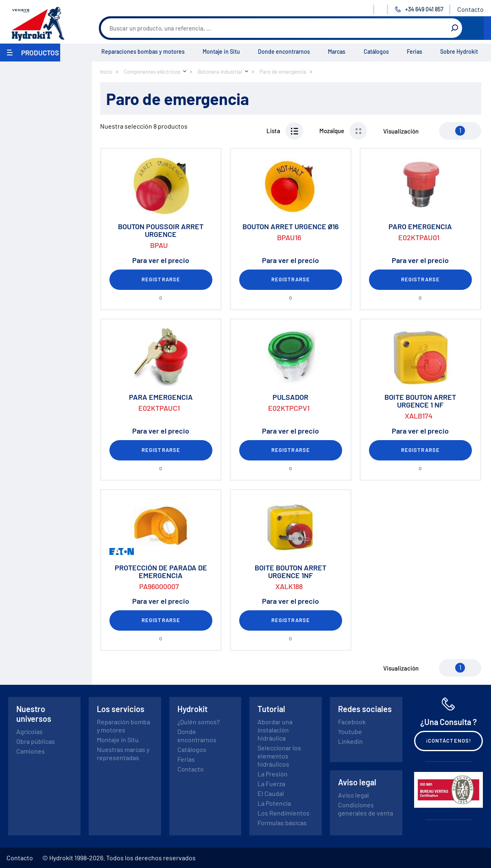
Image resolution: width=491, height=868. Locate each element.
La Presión (273, 774)
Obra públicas (36, 741)
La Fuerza (271, 784)
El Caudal (271, 793)
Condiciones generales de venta (366, 809)
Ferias (415, 52)
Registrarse (161, 279)
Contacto (470, 9)
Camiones (31, 751)
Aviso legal (354, 795)
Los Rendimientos (284, 813)
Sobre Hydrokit (459, 52)
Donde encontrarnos (284, 52)
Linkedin (350, 741)
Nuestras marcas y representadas (123, 753)
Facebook (352, 722)
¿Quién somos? (199, 722)
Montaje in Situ (221, 52)
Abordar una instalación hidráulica (275, 730)
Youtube (350, 731)
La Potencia (274, 803)
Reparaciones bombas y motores (143, 52)
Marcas (337, 52)
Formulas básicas (282, 823)
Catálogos (376, 52)
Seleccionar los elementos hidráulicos (279, 756)
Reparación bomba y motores (123, 726)
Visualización (401, 131)
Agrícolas (29, 731)
